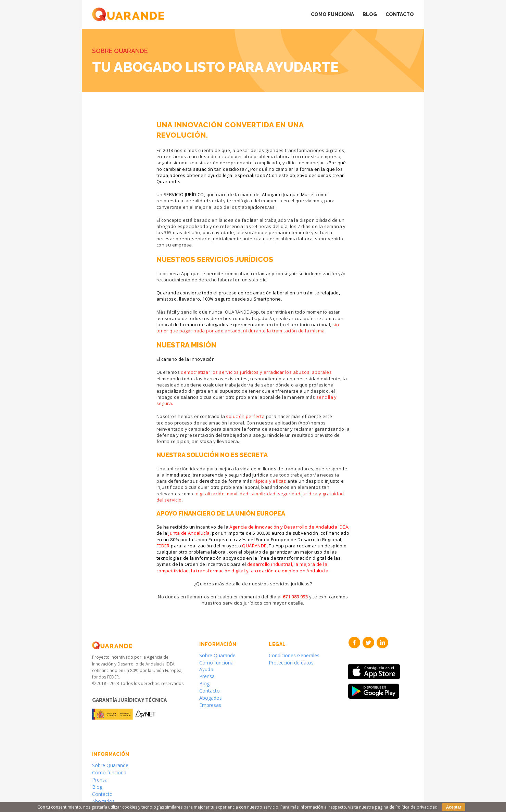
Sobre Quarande (217, 655)
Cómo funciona (216, 663)
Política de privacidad (416, 807)
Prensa (207, 676)
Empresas (210, 705)
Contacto (210, 691)
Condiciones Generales (294, 655)
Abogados (211, 698)
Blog (204, 683)
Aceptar (454, 807)
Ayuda (206, 669)
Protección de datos (291, 663)
